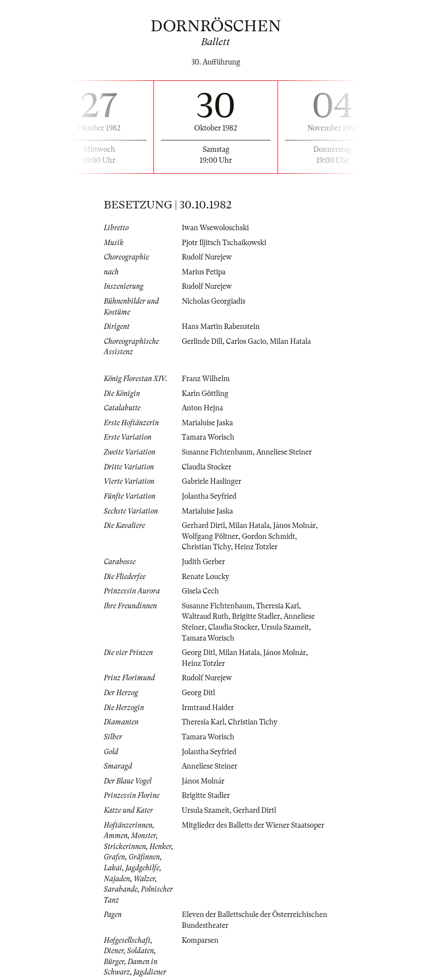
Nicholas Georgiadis (214, 301)
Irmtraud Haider (208, 708)
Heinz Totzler (256, 547)
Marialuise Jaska (207, 423)
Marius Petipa (204, 272)
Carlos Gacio (246, 341)
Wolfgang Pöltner (210, 536)
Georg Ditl (198, 653)
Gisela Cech (200, 591)
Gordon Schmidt (268, 536)
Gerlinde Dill (202, 341)
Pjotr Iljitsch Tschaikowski (224, 243)
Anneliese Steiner (284, 452)
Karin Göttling (205, 393)
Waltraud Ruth (205, 616)
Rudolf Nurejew (207, 257)
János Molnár (294, 525)
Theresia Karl (278, 606)
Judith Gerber (203, 562)
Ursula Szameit (285, 627)
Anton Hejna (202, 408)
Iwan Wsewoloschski (215, 228)
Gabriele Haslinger (212, 481)
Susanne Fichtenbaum (217, 452)
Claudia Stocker (207, 467)
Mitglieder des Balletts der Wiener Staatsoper (253, 825)
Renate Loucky (206, 577)
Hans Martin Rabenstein (221, 327)
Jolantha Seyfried (209, 496)
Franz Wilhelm (206, 379)
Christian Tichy (206, 547)
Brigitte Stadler (256, 616)
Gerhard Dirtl (203, 525)
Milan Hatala (290, 341)
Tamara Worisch (208, 437)
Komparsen (200, 940)
